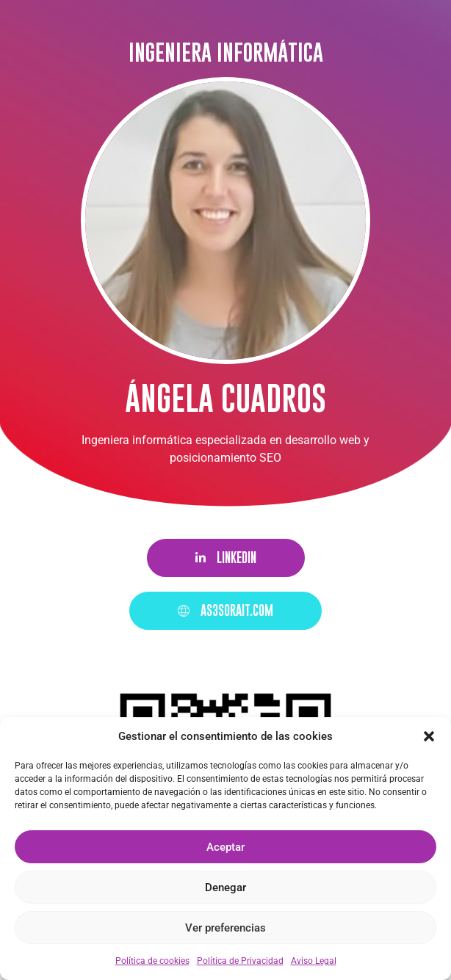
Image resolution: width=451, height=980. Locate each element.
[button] (429, 736)
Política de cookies (152, 961)
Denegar (225, 888)
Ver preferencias (225, 928)
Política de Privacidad (240, 961)
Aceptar (225, 847)
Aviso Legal (314, 961)
